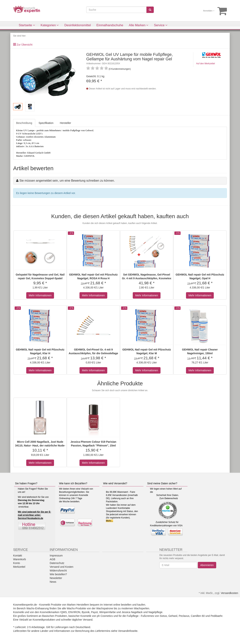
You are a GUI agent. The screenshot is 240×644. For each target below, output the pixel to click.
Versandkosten (229, 593)
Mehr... (109, 521)
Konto (17, 563)
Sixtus (163, 616)
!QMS (64, 612)
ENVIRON (74, 612)
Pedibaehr (216, 616)
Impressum (56, 556)
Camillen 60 (198, 616)
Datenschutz (171, 498)
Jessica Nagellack (132, 612)
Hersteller (65, 123)
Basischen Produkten (55, 616)
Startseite (27, 25)
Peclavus (184, 616)
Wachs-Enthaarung (38, 608)
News (53, 582)
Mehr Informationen (40, 295)
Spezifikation (46, 123)
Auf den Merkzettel (205, 64)
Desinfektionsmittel (78, 25)
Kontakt (18, 556)
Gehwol (173, 616)
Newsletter (56, 578)
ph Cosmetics (105, 616)
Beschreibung (24, 123)
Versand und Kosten (61, 567)
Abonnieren (207, 565)
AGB (52, 559)
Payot (94, 612)
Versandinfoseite (128, 631)
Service (161, 25)
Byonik (86, 612)
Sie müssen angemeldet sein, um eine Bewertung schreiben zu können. (67, 181)
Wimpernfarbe (107, 612)
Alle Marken (139, 25)
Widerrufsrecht (58, 571)
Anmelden (209, 11)
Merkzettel (19, 567)
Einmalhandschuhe (110, 25)
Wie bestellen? (58, 574)
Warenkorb (19, 559)
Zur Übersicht (25, 45)
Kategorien (50, 25)
